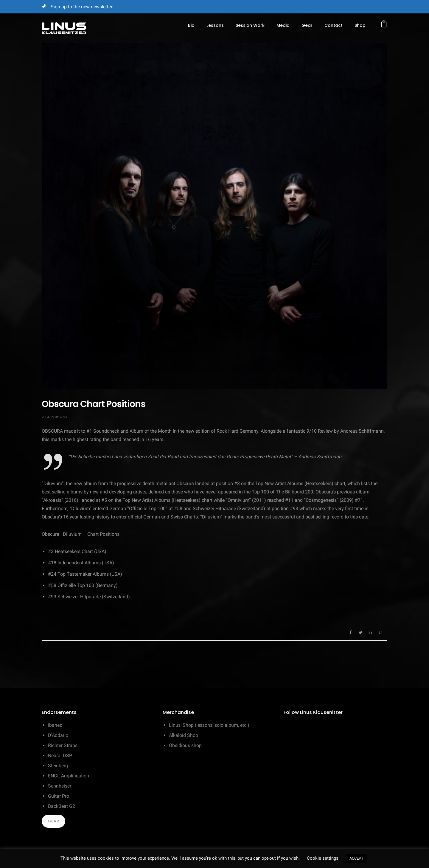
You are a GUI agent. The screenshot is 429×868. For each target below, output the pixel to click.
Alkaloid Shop (184, 735)
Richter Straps (63, 745)
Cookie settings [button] (323, 858)
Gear (307, 25)
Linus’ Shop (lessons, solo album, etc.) (209, 725)
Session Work (250, 25)
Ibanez (55, 725)
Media (283, 25)
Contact (334, 25)
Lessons (215, 25)
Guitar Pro (59, 796)
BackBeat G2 (62, 806)
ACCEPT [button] (356, 858)
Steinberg (58, 766)
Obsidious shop (185, 745)
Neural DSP (60, 756)
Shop (360, 25)
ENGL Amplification (69, 776)
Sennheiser (60, 786)
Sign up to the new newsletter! (82, 7)
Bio (191, 25)
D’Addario (58, 735)
